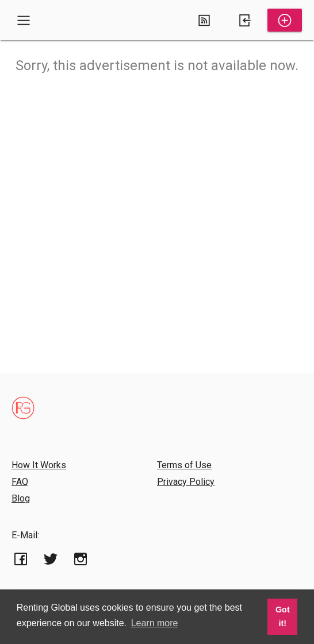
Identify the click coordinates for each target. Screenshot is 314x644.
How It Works (39, 465)
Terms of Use (184, 465)
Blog (21, 498)
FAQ (20, 482)
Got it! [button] (283, 616)
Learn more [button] (155, 623)
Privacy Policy (186, 482)
